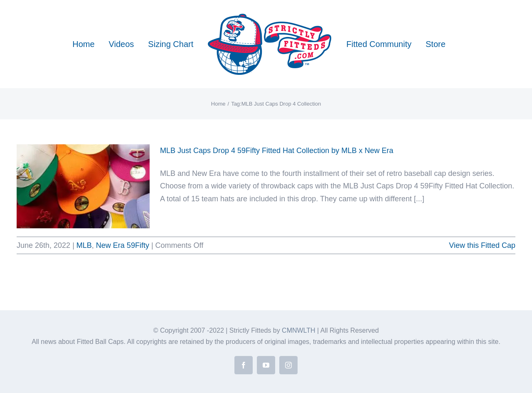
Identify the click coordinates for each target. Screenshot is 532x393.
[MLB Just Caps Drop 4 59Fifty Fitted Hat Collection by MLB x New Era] (83, 186)
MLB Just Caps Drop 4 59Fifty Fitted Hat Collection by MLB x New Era (277, 151)
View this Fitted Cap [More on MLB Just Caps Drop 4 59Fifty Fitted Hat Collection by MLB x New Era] (482, 245)
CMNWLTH (299, 330)
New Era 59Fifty (123, 245)
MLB (84, 245)
